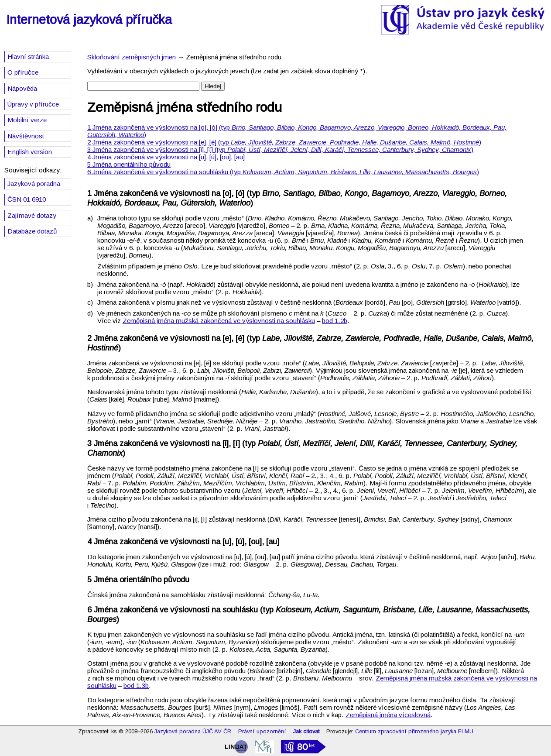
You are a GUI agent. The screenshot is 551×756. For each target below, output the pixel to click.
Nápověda (22, 88)
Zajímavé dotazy (32, 215)
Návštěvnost (26, 136)
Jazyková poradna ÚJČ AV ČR (193, 731)
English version (30, 152)
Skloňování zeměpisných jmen (132, 57)
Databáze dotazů (32, 231)
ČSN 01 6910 (27, 199)
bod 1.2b (335, 321)
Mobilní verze (27, 120)
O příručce (23, 72)
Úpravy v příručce (33, 104)
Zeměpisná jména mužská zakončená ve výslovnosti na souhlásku (219, 321)
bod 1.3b (136, 686)
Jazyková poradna (34, 184)
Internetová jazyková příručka (89, 20)
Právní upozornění (262, 731)
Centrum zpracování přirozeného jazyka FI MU (414, 731)
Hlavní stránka (28, 57)
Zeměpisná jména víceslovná (388, 715)
